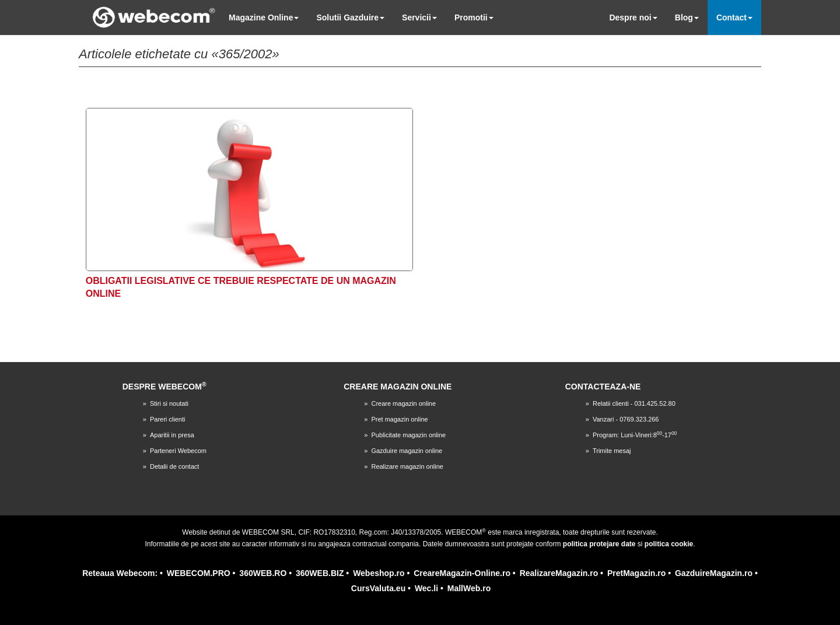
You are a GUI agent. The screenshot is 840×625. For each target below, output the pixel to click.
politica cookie (669, 544)
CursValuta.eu (378, 588)
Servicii (419, 17)
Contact (734, 17)
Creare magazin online (403, 403)
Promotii (474, 17)
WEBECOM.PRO (199, 573)
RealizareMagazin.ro (559, 573)
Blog (687, 17)
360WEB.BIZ (320, 573)
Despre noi (633, 17)
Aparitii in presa (172, 435)
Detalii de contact (174, 466)
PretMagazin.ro (636, 573)
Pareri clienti (168, 419)
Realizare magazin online (407, 466)
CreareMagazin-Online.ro (462, 573)
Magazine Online (264, 17)
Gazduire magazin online (407, 451)
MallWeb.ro (469, 588)
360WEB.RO (263, 573)
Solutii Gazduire (350, 17)
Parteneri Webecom (178, 451)
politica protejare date (599, 544)
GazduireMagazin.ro (714, 573)
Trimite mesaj (612, 451)
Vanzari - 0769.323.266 (626, 419)
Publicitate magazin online (408, 435)
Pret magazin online (399, 419)
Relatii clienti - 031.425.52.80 (634, 403)
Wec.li (426, 588)
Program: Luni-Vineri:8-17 (635, 435)
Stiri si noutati (169, 403)
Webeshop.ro (379, 573)
